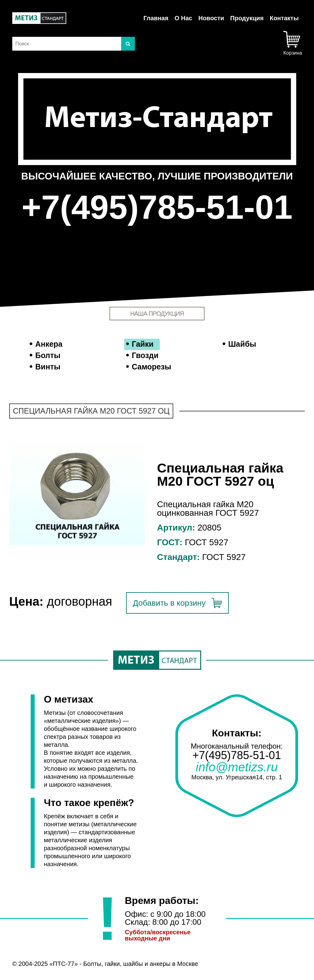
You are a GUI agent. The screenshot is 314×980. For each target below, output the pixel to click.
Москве (188, 964)
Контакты (284, 18)
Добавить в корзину (169, 603)
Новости (211, 18)
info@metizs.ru (237, 767)
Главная (156, 18)
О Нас (183, 18)
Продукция (247, 18)
